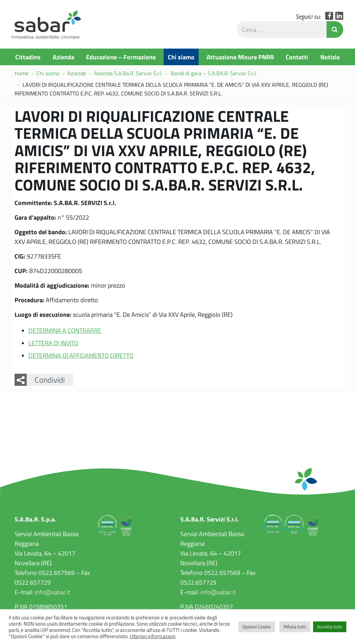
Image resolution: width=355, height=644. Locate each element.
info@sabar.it (52, 592)
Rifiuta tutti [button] (295, 627)
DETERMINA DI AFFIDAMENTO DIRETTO (81, 355)
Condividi (50, 380)
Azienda (63, 57)
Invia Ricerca (335, 29)
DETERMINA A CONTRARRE (65, 330)
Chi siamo (181, 57)
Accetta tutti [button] (330, 627)
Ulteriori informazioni (153, 636)
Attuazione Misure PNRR (240, 57)
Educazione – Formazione (121, 57)
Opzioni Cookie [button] (257, 627)
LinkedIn (339, 16)
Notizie (330, 57)
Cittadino (28, 57)
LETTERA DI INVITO (53, 343)
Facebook (329, 16)
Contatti (297, 57)
